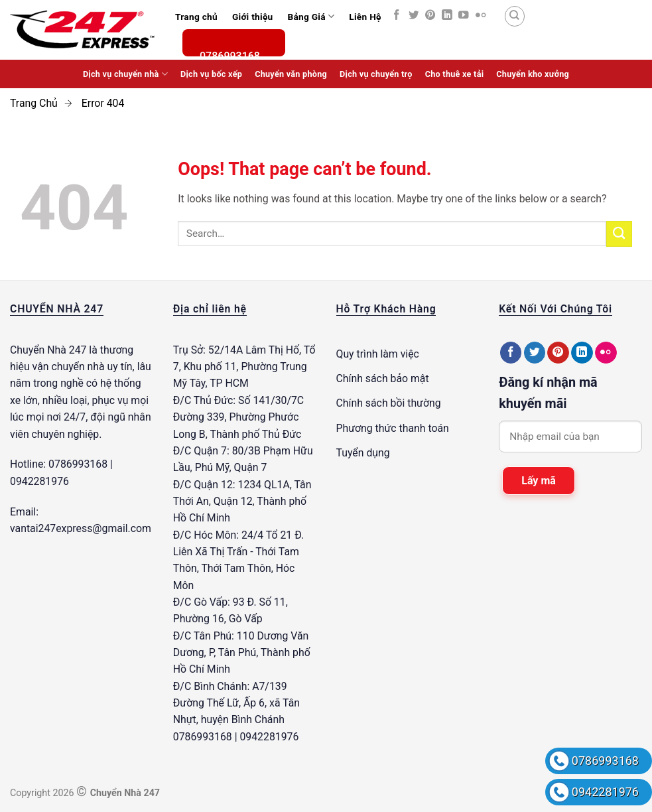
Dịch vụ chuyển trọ (376, 74)
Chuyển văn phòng (291, 74)
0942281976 (605, 792)
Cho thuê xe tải (455, 74)
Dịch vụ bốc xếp (211, 74)
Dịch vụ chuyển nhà (125, 74)
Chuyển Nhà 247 (48, 350)
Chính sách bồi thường (389, 403)
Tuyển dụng (363, 453)
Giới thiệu (253, 17)
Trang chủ (196, 17)
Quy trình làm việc (378, 354)
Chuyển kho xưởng (533, 74)
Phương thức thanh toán (393, 428)
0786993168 (605, 761)
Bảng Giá (311, 16)
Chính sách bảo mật (383, 378)
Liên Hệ (365, 17)
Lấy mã (539, 481)
